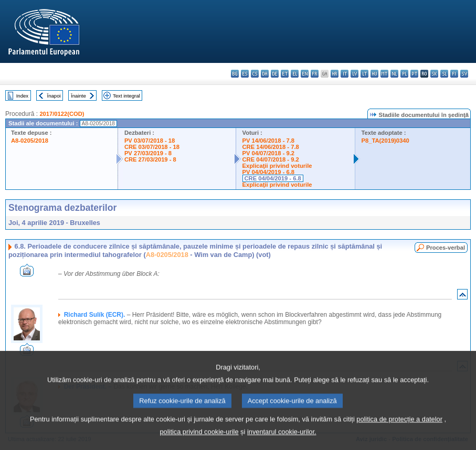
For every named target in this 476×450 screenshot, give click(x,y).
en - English (305, 74)
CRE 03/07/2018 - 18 (152, 147)
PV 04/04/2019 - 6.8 (269, 172)
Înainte (78, 96)
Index (22, 96)
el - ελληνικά (295, 74)
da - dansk (265, 74)
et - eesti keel (285, 74)
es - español (245, 74)
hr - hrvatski (335, 74)
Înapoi (54, 96)
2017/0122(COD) (62, 114)
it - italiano (345, 74)
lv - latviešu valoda (355, 74)
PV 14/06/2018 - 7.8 (269, 141)
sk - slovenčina (434, 74)
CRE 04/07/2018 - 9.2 (271, 159)
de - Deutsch (275, 74)
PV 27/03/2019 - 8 (148, 153)
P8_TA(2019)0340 (385, 141)
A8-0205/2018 (30, 141)
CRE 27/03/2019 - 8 (150, 159)
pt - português (414, 74)
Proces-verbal (446, 248)
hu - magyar (374, 74)
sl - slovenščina (444, 74)
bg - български (235, 74)
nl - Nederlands (394, 74)
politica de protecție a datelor (399, 432)
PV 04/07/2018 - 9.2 (269, 153)
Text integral (126, 96)
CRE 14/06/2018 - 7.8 (271, 147)
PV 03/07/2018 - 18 (150, 141)
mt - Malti (384, 74)
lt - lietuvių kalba (364, 74)
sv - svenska (464, 74)
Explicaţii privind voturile (277, 166)
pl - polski (404, 74)
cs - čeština (255, 74)
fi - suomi (454, 74)
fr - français (315, 74)
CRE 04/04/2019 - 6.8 (273, 178)
